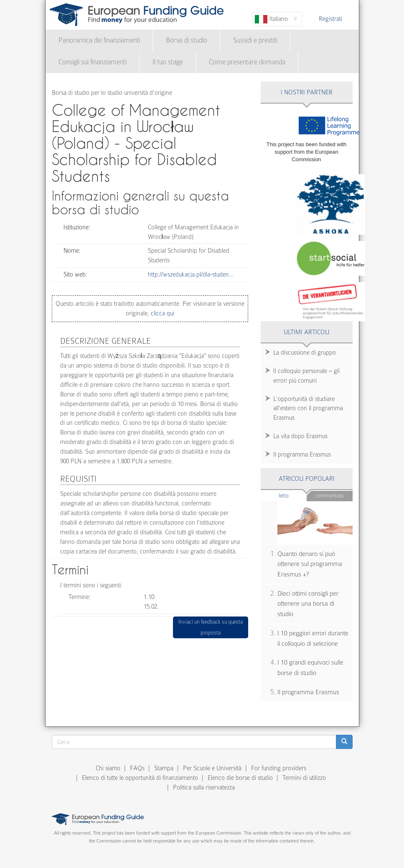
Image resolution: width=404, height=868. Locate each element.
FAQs (137, 768)
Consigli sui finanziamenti (93, 62)
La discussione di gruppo (305, 353)
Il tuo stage (168, 62)
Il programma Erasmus (302, 454)
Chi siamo (108, 768)
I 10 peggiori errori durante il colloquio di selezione (313, 638)
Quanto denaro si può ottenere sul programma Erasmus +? (310, 564)
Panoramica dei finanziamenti (99, 40)
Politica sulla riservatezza (204, 787)
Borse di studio (187, 40)
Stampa (164, 768)
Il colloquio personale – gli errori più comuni (306, 376)
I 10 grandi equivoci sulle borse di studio (310, 668)
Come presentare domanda (247, 62)
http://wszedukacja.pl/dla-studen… (191, 274)
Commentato (329, 496)
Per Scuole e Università (212, 768)
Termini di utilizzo (304, 778)
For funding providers (279, 768)
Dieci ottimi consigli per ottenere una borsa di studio (308, 604)
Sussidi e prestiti (255, 40)
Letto (293, 495)
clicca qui (162, 313)
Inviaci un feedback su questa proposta (211, 627)
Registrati (330, 19)
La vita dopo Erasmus (300, 436)
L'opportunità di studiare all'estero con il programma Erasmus (308, 409)
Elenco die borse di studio (240, 778)
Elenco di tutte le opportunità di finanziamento (140, 778)
